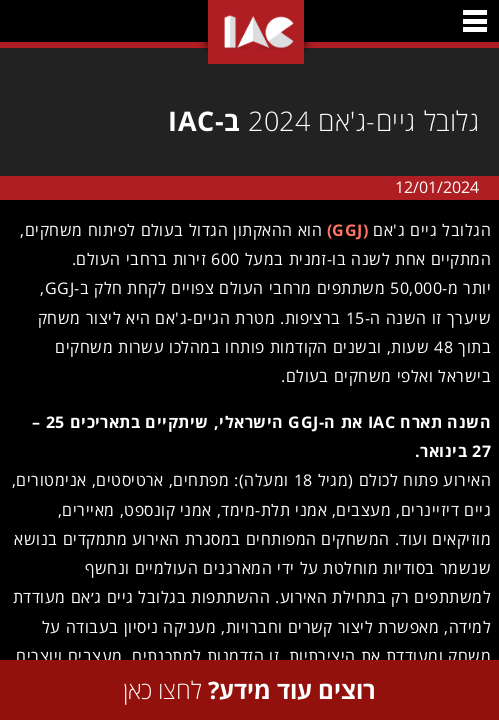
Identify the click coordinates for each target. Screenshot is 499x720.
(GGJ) (343, 230)
